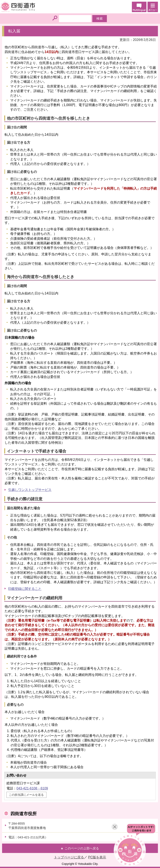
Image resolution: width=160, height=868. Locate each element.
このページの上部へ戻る (82, 848)
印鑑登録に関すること (25, 589)
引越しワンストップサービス (30, 490)
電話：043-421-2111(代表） (28, 837)
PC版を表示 (97, 857)
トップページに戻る (69, 857)
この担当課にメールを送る (26, 795)
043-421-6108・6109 (32, 788)
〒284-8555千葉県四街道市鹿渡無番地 (27, 826)
